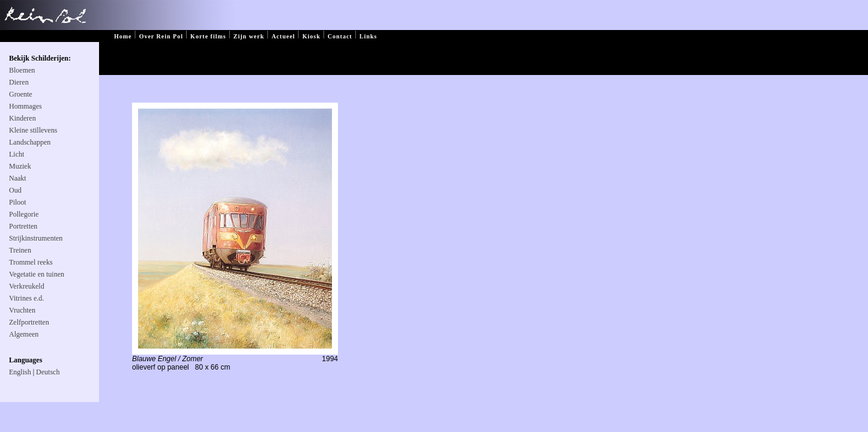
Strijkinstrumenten (36, 238)
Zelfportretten (29, 322)
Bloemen (22, 70)
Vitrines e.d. (26, 298)
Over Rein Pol (161, 36)
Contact (340, 36)
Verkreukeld (27, 286)
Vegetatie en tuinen (37, 274)
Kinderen (23, 118)
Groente (21, 94)
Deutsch (48, 372)
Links (368, 36)
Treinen (20, 250)
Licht (17, 154)
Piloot (18, 202)
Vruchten (22, 310)
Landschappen (30, 142)
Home (123, 36)
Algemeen (24, 334)
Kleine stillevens (33, 130)
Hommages (26, 106)
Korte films (208, 36)
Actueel (283, 36)
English (20, 372)
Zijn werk (249, 36)
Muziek (20, 166)
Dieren (19, 82)
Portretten (23, 226)
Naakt (18, 178)
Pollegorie (24, 214)
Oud (15, 190)
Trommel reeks (31, 262)
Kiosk (312, 36)
